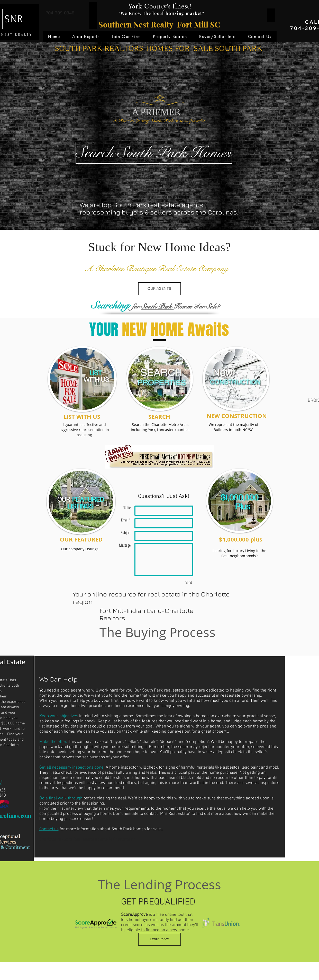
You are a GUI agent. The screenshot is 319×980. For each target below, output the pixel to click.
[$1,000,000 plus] (241, 540)
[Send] (189, 582)
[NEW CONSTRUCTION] (237, 416)
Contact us (49, 829)
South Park (157, 306)
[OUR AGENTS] (159, 289)
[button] (86, 37)
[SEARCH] (159, 417)
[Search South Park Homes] (154, 153)
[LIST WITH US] (82, 417)
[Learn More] (159, 939)
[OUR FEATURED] (81, 540)
